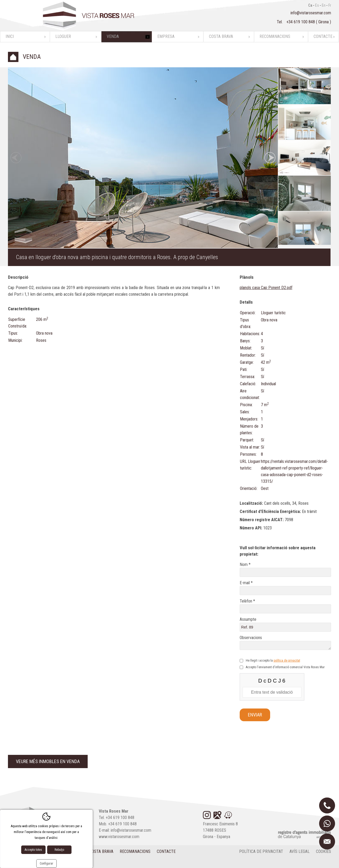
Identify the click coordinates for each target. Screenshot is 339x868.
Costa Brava (221, 36)
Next (270, 158)
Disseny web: (29, 862)
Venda (113, 36)
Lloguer (63, 36)
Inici (10, 36)
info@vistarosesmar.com (311, 13)
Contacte (323, 36)
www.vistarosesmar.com (119, 837)
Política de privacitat (261, 851)
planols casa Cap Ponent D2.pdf (266, 288)
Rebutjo (59, 850)
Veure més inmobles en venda (48, 761)
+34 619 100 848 (301, 22)
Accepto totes (33, 850)
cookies (324, 851)
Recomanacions (275, 36)
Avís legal (300, 851)
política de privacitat (287, 661)
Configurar (46, 863)
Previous (16, 158)
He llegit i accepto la (273, 661)
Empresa (166, 36)
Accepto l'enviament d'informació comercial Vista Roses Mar (285, 667)
